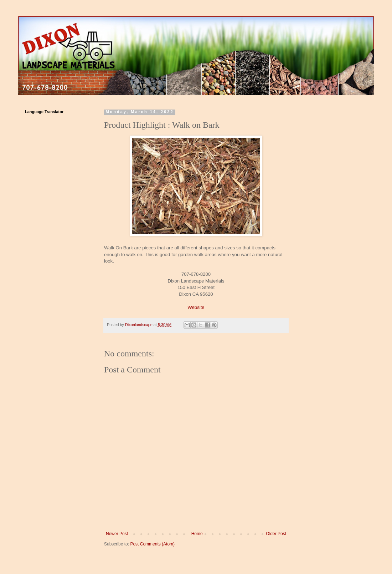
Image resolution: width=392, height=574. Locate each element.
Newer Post (117, 534)
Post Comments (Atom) (152, 544)
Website (196, 307)
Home (197, 534)
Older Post (276, 534)
